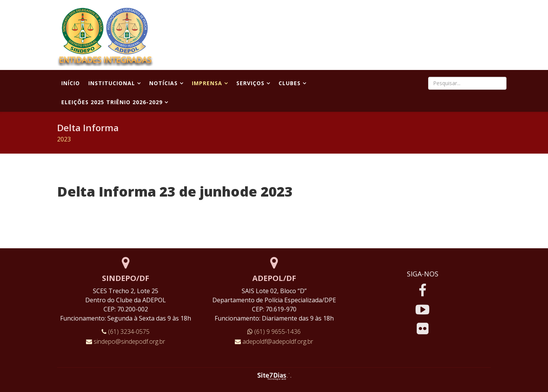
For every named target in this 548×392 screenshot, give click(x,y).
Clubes (290, 83)
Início (71, 83)
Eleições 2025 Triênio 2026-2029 (112, 102)
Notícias (163, 83)
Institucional (112, 83)
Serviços (250, 83)
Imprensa (207, 83)
